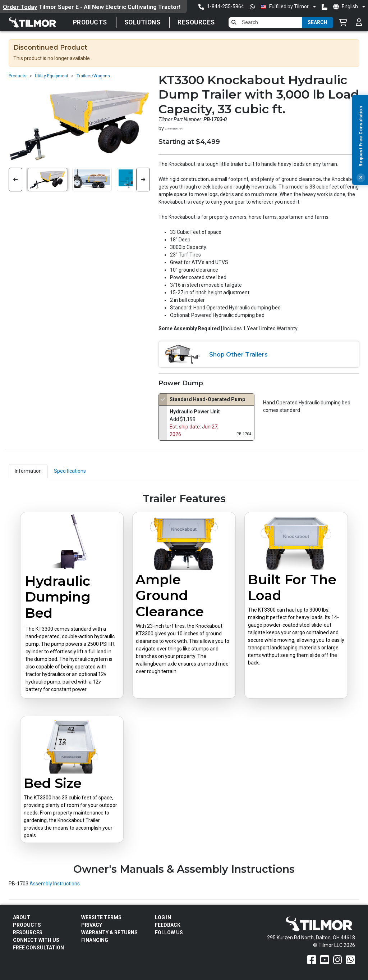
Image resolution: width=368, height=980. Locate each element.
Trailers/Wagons (93, 76)
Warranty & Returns (109, 933)
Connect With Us (36, 940)
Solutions (142, 22)
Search (318, 22)
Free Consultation (38, 948)
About (22, 917)
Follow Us (169, 933)
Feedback (168, 925)
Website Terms (101, 917)
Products (90, 22)
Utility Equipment (52, 76)
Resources (196, 22)
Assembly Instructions (55, 884)
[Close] (361, 193)
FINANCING (95, 940)
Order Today (20, 7)
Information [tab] (28, 471)
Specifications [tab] (70, 471)
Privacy (92, 925)
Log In (163, 917)
